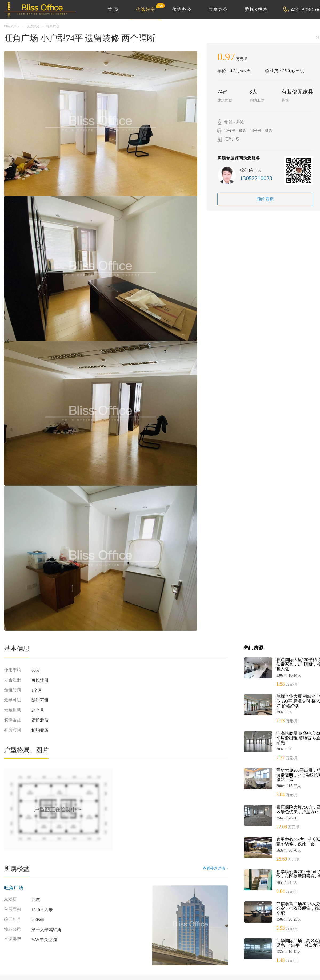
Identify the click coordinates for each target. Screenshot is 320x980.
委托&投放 (256, 9)
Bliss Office (12, 26)
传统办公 (182, 9)
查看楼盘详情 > (215, 868)
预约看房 (265, 199)
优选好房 (149, 7)
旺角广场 (53, 26)
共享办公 (218, 9)
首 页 (113, 9)
